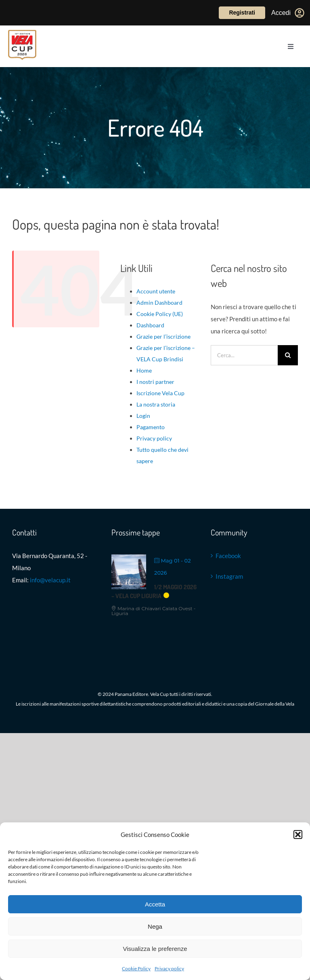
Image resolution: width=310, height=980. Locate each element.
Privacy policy (169, 968)
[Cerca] (288, 355)
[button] (298, 835)
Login (143, 416)
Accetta (155, 904)
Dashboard (150, 325)
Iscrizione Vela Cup (160, 393)
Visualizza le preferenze (155, 949)
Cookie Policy (136, 968)
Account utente (156, 291)
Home (144, 370)
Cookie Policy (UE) (160, 314)
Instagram (229, 576)
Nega (155, 926)
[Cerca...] (244, 355)
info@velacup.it (50, 580)
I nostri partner (155, 382)
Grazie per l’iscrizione (163, 336)
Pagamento (151, 427)
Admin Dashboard (159, 302)
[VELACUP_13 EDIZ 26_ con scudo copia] (22, 33)
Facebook (228, 556)
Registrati (242, 13)
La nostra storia (156, 404)
